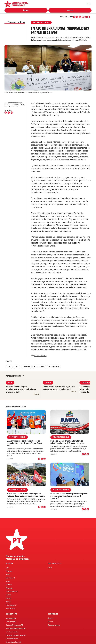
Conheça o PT (11, 614)
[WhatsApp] (86, 17)
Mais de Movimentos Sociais (16, 407)
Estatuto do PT (11, 622)
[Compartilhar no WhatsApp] (12, 113)
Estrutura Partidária (13, 632)
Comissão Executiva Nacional (16, 635)
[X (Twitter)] (80, 17)
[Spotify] (89, 17)
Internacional (10, 578)
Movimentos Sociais (17, 437)
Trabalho (86, 383)
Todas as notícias (15, 22)
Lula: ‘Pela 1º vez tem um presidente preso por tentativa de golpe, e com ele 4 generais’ (69, 496)
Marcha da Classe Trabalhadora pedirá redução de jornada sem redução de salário (26, 495)
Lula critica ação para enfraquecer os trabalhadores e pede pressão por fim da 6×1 (25, 443)
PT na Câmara (40, 356)
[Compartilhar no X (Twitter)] (9, 113)
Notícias (9, 564)
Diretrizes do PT (55, 564)
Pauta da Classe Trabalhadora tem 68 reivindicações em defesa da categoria (67, 442)
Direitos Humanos (12, 592)
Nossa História (11, 618)
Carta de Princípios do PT (14, 625)
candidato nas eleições (44, 189)
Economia (9, 571)
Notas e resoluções (15, 556)
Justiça (8, 602)
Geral (50, 568)
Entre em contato (54, 625)
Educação (9, 588)
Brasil (8, 575)
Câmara (48, 383)
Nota (10, 383)
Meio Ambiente (11, 605)
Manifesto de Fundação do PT (16, 628)
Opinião (8, 598)
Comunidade (53, 614)
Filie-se (70, 10)
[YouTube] (83, 17)
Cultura (8, 595)
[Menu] (89, 4)
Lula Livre (26, 367)
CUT (9, 367)
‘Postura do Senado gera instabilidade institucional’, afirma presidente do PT (21, 389)
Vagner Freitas (54, 367)
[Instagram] (77, 17)
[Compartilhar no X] (42, 459)
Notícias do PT (11, 608)
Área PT (26, 10)
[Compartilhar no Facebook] (6, 113)
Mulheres (9, 585)
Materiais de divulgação (18, 559)
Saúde (8, 581)
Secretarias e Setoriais (14, 642)
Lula (17, 367)
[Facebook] (74, 17)
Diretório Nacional (12, 639)
